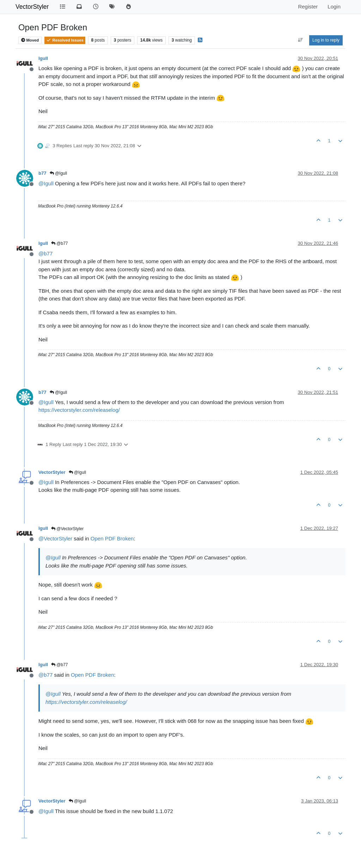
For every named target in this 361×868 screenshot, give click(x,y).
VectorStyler (32, 7)
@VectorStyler (67, 529)
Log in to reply (326, 40)
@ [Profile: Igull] (46, 183)
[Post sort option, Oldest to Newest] (300, 40)
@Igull (59, 173)
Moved (30, 40)
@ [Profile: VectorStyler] (55, 538)
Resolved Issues (65, 40)
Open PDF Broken (112, 538)
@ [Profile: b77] (45, 253)
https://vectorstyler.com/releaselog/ (79, 410)
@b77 (60, 243)
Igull (43, 58)
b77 (42, 173)
